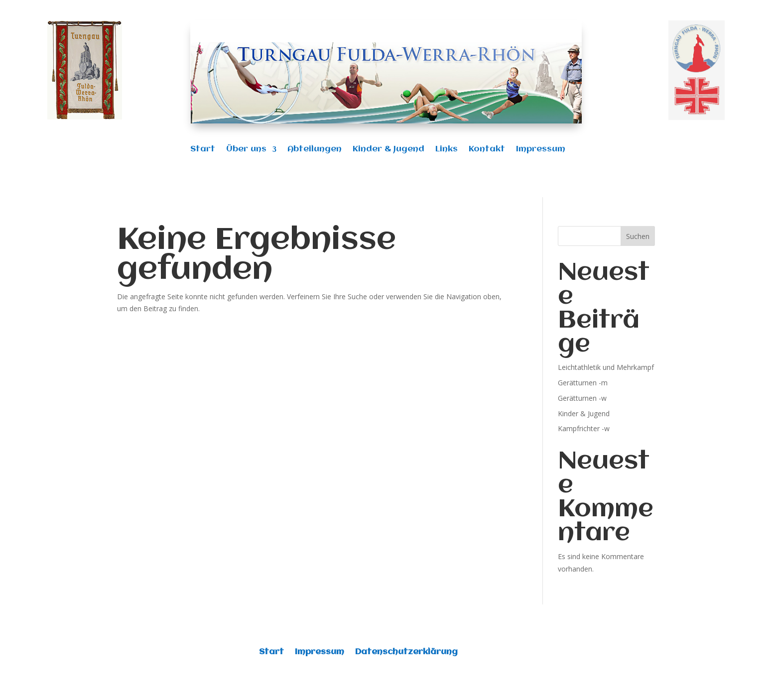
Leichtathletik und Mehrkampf (606, 367)
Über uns (246, 150)
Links (447, 150)
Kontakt (487, 150)
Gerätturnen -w (582, 398)
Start (203, 150)
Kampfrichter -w (584, 428)
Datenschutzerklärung (406, 652)
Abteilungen (315, 150)
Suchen (638, 236)
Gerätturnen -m (583, 383)
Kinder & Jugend (388, 150)
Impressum (541, 150)
